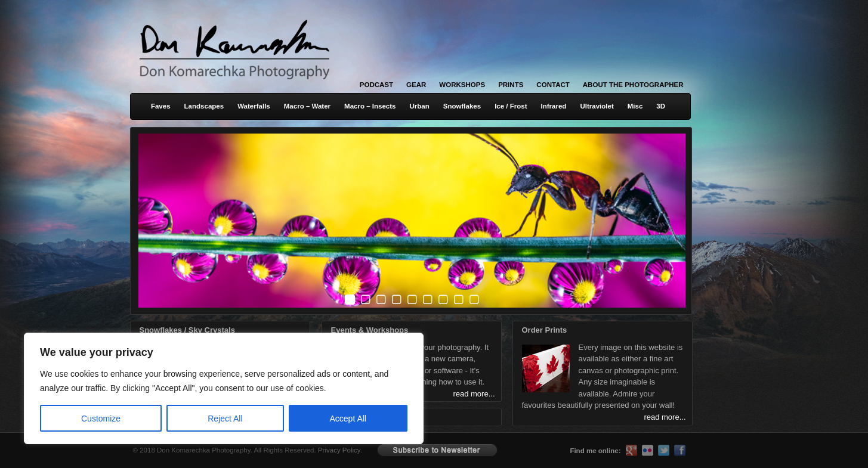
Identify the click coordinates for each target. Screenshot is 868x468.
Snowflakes (462, 106)
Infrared (554, 106)
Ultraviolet (597, 106)
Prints (511, 85)
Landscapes (204, 106)
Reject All (225, 419)
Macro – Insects (370, 106)
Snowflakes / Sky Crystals (187, 330)
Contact (553, 85)
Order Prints (545, 330)
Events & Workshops (370, 330)
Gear (416, 85)
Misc (635, 106)
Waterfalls (254, 106)
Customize (101, 419)
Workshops (462, 85)
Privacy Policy (339, 450)
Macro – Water (307, 106)
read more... (665, 417)
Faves (161, 106)
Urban (419, 106)
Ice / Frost (511, 106)
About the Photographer (633, 85)
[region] (155, 388)
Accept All (348, 419)
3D (661, 106)
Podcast (376, 85)
